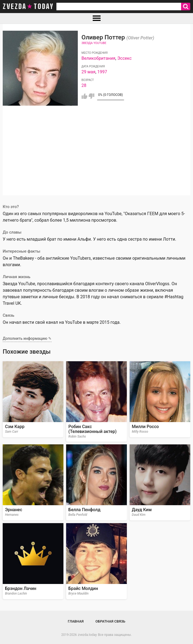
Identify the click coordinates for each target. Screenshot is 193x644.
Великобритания (99, 58)
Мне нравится (84, 96)
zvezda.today (87, 635)
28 (84, 85)
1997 (102, 72)
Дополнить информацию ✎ (27, 338)
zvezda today (28, 7)
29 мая (89, 72)
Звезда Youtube (94, 43)
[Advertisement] (97, 157)
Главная (76, 621)
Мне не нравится (91, 96)
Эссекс (125, 58)
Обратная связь (110, 621)
